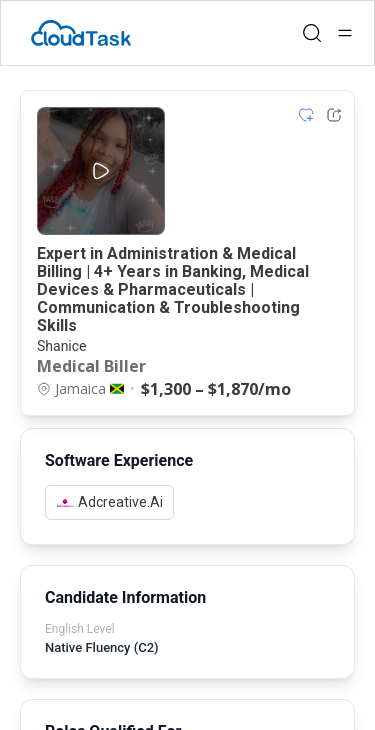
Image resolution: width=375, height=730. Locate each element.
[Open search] (312, 33)
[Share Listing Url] (334, 115)
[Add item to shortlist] (306, 115)
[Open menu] (345, 33)
